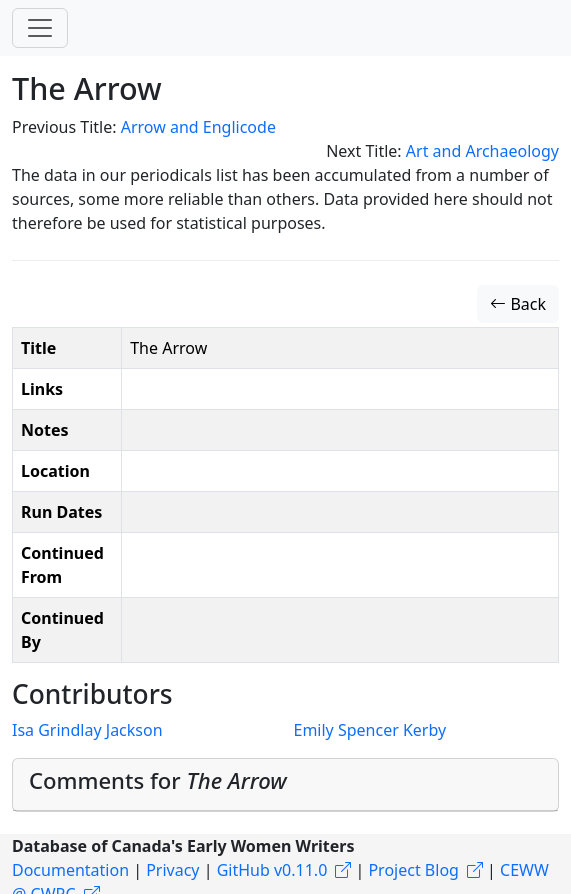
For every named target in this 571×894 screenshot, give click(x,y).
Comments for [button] (158, 780)
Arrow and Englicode (198, 127)
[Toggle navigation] (40, 28)
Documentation (70, 870)
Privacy (172, 870)
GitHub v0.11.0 (272, 870)
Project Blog (413, 870)
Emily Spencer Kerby (370, 730)
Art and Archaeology (482, 151)
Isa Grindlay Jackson (87, 730)
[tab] (285, 785)
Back (518, 304)
